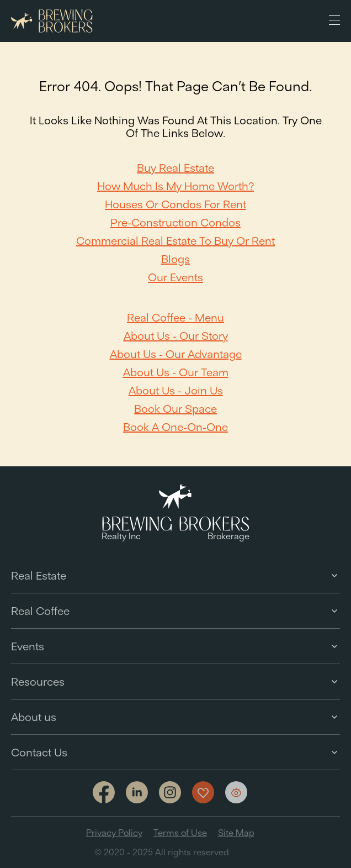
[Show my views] (236, 792)
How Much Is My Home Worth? (175, 186)
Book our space (175, 409)
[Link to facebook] (104, 793)
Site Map (236, 833)
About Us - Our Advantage (176, 354)
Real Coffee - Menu (175, 317)
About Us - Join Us (176, 390)
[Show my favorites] (203, 792)
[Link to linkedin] (137, 792)
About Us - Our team (176, 372)
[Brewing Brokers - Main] (52, 21)
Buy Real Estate (175, 168)
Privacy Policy (114, 833)
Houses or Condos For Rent (175, 204)
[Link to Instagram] (170, 793)
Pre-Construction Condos (175, 222)
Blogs (175, 259)
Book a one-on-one (175, 427)
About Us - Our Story (176, 336)
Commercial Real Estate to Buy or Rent (175, 241)
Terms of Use (180, 833)
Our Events (175, 277)
